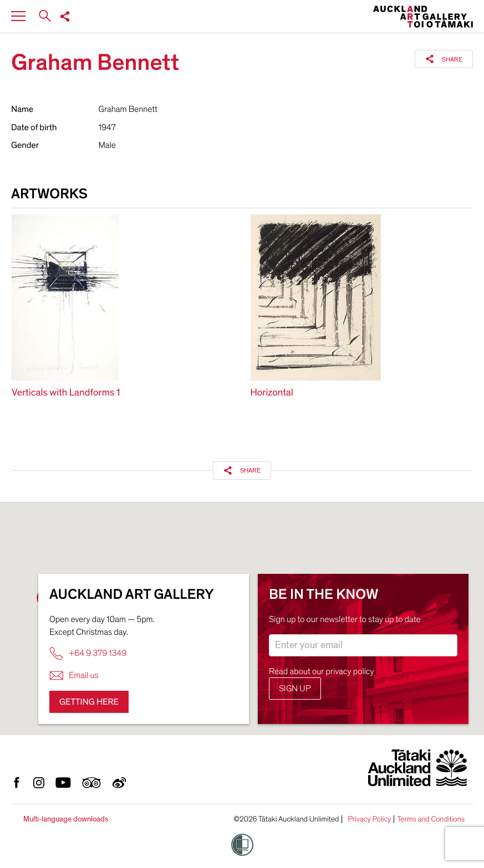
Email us (74, 676)
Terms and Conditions (431, 819)
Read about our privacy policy (322, 671)
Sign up (295, 689)
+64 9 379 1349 (88, 653)
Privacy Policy (369, 819)
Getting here (89, 702)
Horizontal (272, 393)
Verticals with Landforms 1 (66, 393)
